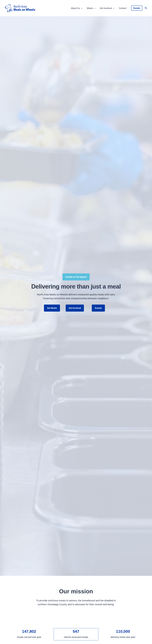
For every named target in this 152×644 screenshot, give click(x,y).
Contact (123, 8)
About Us (77, 8)
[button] (137, 8)
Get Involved (107, 8)
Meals (91, 8)
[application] (82, 8)
